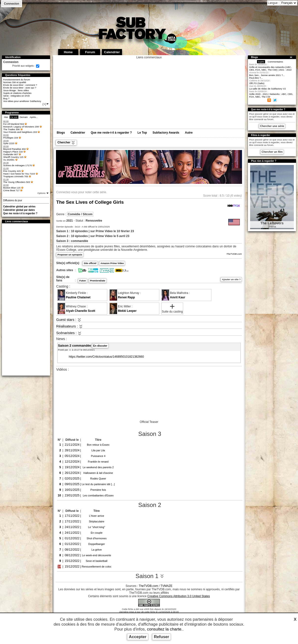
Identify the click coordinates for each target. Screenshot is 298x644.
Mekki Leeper (127, 311)
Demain (24, 117)
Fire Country (12, 171)
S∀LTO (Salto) (257, 83)
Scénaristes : (69, 333)
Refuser (162, 637)
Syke (9, 143)
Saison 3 (150, 434)
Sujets (261, 62)
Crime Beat (11, 190)
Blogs (61, 133)
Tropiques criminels (16, 176)
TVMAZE (167, 586)
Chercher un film (272, 152)
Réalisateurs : (69, 326)
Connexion (12, 4)
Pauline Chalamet (78, 297)
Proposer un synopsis (70, 255)
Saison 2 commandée (83, 346)
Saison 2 (150, 505)
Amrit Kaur (177, 297)
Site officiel (90, 263)
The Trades (11, 129)
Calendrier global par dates (19, 210)
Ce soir (14, 117)
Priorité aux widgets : (24, 66)
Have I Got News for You (19, 174)
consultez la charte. (165, 629)
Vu (9, 160)
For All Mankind (14, 124)
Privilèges (11, 138)
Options (42, 193)
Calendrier (78, 133)
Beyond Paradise (14, 149)
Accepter (138, 637)
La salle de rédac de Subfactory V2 (267, 89)
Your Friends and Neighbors (20, 132)
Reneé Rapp (126, 297)
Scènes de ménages (18, 165)
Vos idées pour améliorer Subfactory (22, 101)
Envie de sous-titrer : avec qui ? (20, 88)
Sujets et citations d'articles (17, 93)
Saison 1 (150, 576)
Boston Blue (12, 188)
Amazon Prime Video (112, 263)
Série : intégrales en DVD (16, 96)
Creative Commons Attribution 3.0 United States (179, 596)
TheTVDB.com (234, 254)
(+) (46, 104)
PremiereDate (98, 281)
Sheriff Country (13, 157)
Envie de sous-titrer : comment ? (20, 85)
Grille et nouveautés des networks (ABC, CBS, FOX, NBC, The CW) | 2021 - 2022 (270, 68)
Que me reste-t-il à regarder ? (20, 213)
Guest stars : (69, 320)
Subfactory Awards (166, 133)
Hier (6, 117)
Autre (189, 133)
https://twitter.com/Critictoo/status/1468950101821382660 (106, 357)
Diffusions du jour (13, 200)
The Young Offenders (17, 182)
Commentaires (275, 62)
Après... (34, 117)
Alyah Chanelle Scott (80, 311)
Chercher (66, 143)
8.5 (222, 196)
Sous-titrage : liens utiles (16, 90)
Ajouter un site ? (231, 279)
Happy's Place (13, 152)
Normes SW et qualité (15, 82)
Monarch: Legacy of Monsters (21, 127)
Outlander (11, 154)
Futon (83, 281)
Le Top (142, 133)
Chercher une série (272, 126)
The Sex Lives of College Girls (90, 202)
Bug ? (6, 98)
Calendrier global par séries (19, 207)
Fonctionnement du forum (17, 80)
